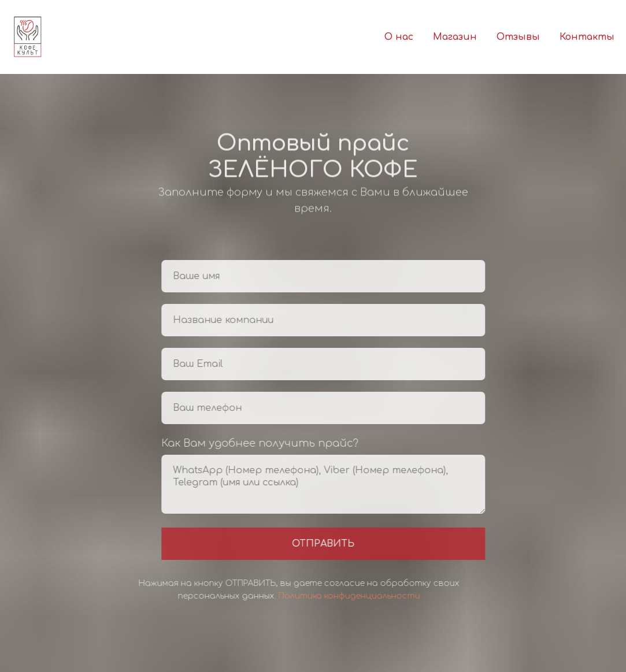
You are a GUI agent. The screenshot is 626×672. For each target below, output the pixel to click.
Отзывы (518, 37)
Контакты (587, 37)
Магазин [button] (455, 37)
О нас (399, 37)
